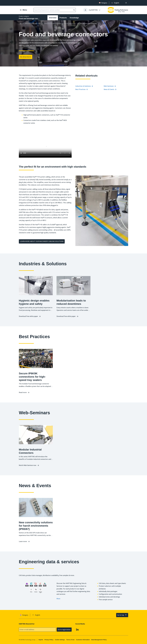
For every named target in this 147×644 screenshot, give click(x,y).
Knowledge (74, 18)
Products (63, 18)
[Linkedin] (77, 629)
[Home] (21, 23)
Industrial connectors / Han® (33, 23)
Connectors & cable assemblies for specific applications (60, 23)
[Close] (126, 3)
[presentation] (115, 3)
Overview (53, 18)
